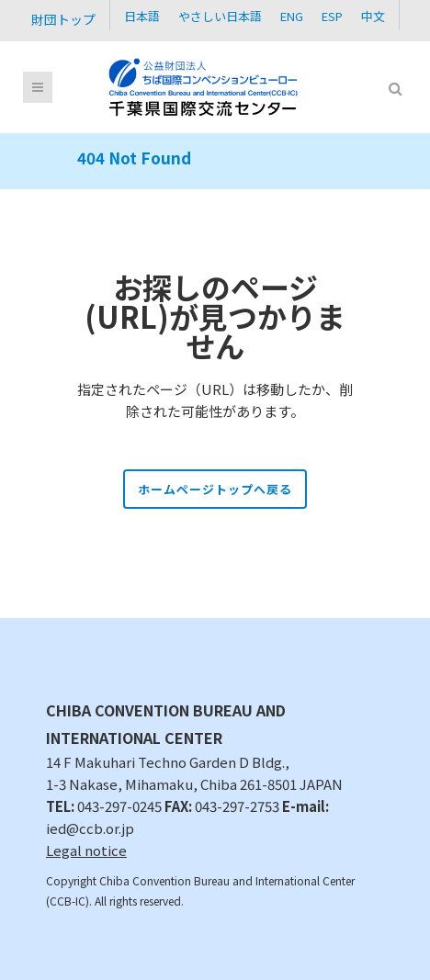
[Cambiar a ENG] (292, 15)
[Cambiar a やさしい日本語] (220, 15)
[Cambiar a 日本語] (142, 15)
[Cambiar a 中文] (373, 15)
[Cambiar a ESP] (332, 15)
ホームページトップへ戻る (215, 489)
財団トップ (63, 19)
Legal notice (86, 850)
